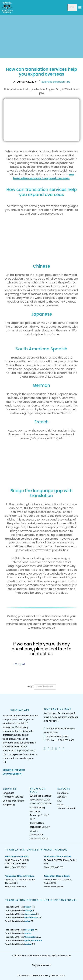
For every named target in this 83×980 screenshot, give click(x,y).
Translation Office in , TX (19, 921)
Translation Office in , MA (20, 907)
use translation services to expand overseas (44, 176)
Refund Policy (59, 975)
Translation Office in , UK (20, 944)
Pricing (61, 805)
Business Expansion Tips (56, 82)
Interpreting (9, 805)
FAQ (59, 801)
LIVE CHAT (19, 664)
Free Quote (63, 793)
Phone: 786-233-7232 (56, 736)
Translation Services (13, 797)
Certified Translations (13, 801)
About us (62, 797)
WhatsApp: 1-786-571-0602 (59, 740)
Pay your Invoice (41, 965)
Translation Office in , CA (22, 914)
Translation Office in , (24, 940)
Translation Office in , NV (21, 930)
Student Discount (66, 808)
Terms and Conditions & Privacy (34, 975)
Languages (8, 793)
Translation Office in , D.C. (23, 937)
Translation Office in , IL (20, 910)
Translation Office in (18, 933)
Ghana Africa (37, 835)
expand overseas (45, 687)
